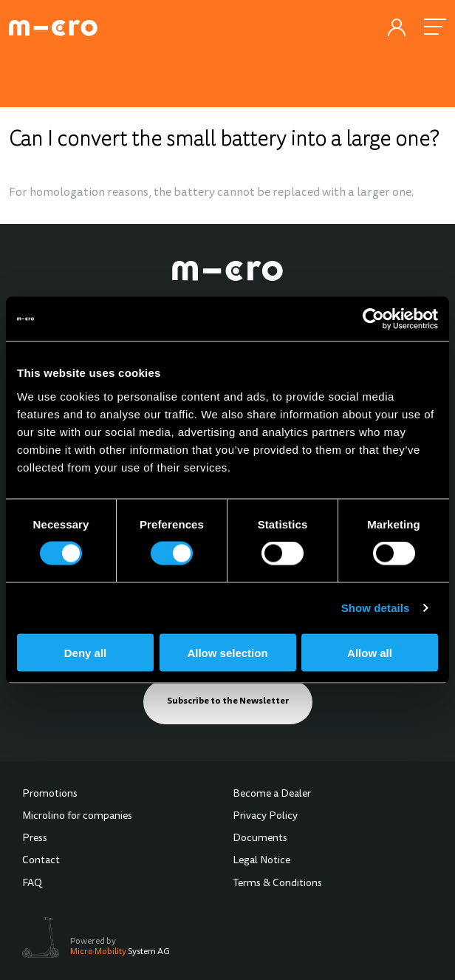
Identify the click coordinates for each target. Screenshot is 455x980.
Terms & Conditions (277, 884)
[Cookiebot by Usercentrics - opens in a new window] (373, 319)
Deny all (86, 652)
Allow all (370, 652)
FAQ (32, 884)
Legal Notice (261, 861)
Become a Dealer (272, 794)
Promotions (50, 794)
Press (35, 839)
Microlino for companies (77, 817)
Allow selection (227, 652)
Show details (376, 608)
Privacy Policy (265, 817)
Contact (41, 861)
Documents (260, 839)
